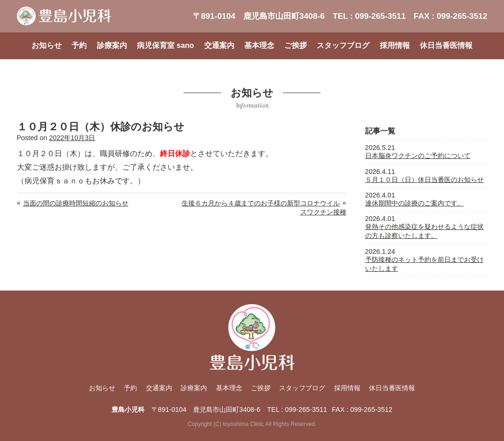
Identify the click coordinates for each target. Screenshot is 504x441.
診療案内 (112, 45)
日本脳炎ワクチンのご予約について (418, 156)
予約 (79, 45)
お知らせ (47, 45)
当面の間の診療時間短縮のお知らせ (76, 203)
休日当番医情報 (446, 45)
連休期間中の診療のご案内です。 (415, 203)
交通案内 (219, 45)
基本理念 (259, 45)
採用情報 (395, 45)
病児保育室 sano (165, 45)
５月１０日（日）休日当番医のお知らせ (424, 180)
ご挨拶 (296, 45)
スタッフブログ (343, 45)
